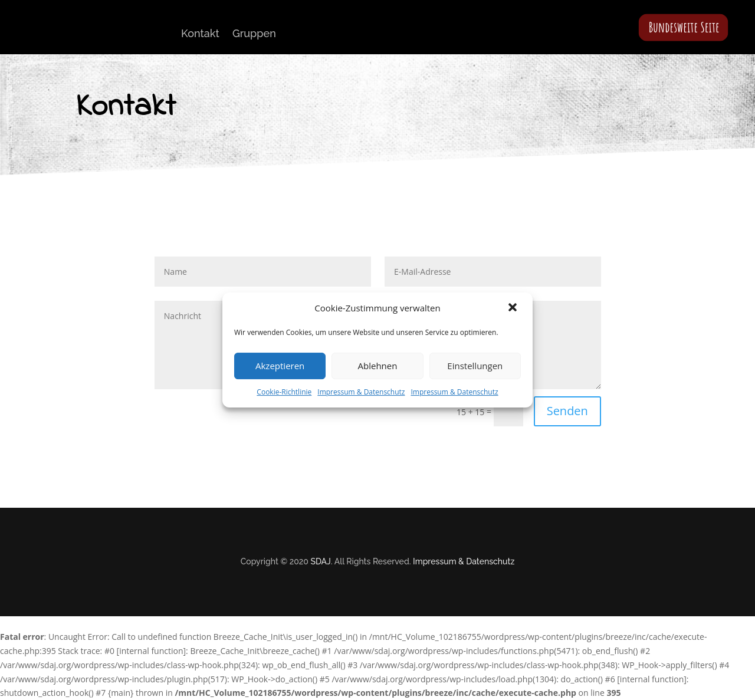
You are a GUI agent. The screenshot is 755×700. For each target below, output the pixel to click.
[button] (514, 308)
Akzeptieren (280, 366)
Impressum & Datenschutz (361, 392)
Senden (567, 411)
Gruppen (254, 33)
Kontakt (200, 33)
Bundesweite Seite (684, 27)
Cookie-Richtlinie (284, 392)
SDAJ (320, 561)
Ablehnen (378, 366)
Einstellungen (475, 366)
